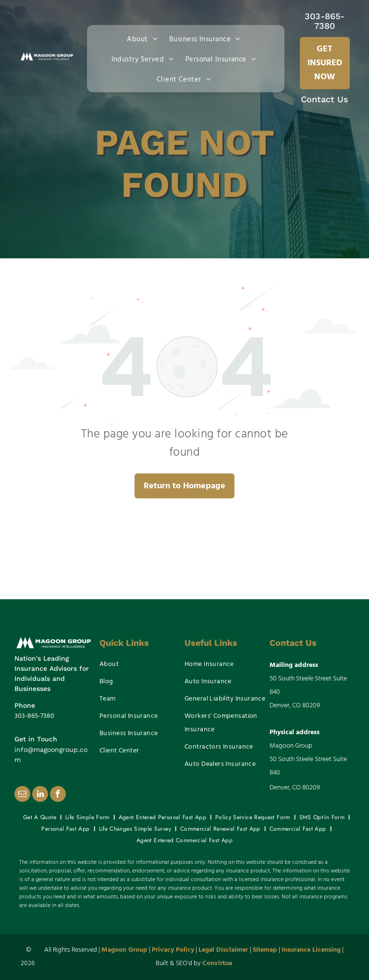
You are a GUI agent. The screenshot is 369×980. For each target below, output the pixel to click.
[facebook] (58, 795)
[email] (22, 795)
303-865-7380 (325, 21)
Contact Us (325, 99)
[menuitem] (144, 38)
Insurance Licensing (311, 950)
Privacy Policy (173, 950)
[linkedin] (40, 795)
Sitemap (265, 950)
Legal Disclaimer (223, 950)
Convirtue (217, 963)
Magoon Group (124, 950)
